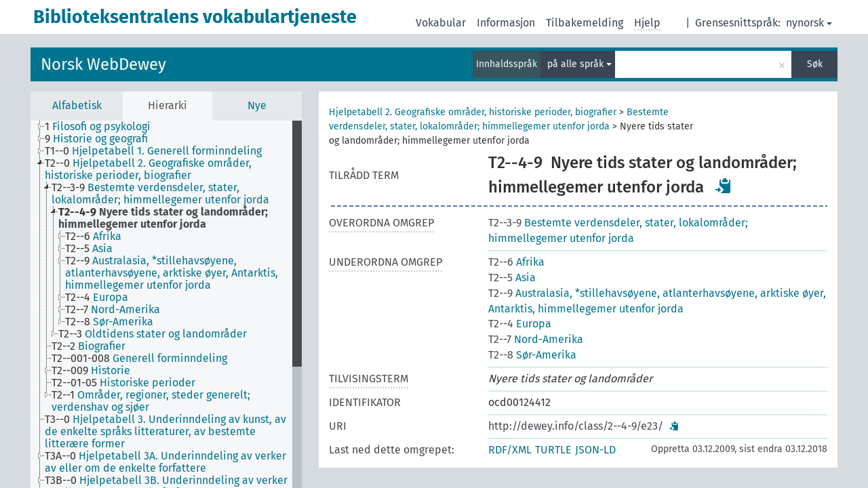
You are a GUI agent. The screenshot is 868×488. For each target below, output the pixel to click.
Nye (257, 105)
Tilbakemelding (585, 23)
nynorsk (809, 23)
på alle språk (579, 64)
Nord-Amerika (536, 339)
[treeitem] (103, 127)
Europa (520, 324)
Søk (815, 64)
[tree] (166, 304)
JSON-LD (595, 450)
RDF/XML (510, 450)
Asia (512, 278)
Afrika (516, 262)
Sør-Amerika (532, 355)
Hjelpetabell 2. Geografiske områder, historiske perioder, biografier (473, 112)
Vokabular (441, 23)
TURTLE (553, 450)
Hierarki (167, 105)
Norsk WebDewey (103, 64)
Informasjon (506, 23)
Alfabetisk (77, 105)
